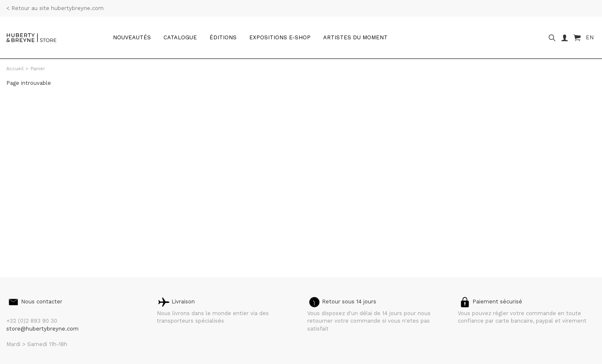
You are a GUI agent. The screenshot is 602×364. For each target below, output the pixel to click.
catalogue (180, 37)
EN (590, 37)
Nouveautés (132, 37)
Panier (38, 69)
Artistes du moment (355, 37)
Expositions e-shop (280, 37)
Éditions (223, 37)
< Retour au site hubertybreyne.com (55, 8)
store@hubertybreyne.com (42, 329)
